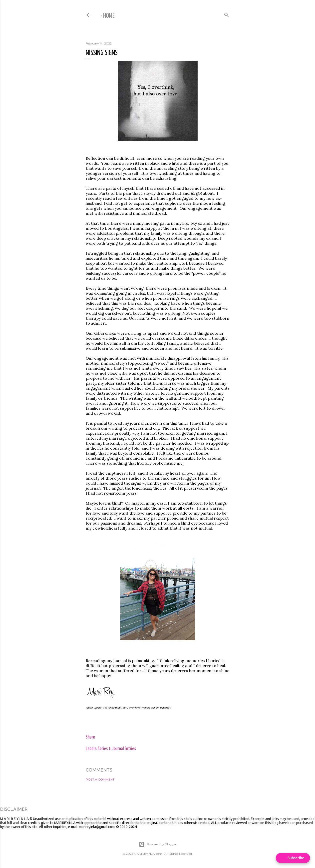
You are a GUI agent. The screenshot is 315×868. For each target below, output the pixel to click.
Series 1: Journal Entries (117, 749)
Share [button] (90, 737)
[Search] (227, 14)
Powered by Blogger (158, 844)
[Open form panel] (293, 858)
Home (109, 16)
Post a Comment (100, 779)
